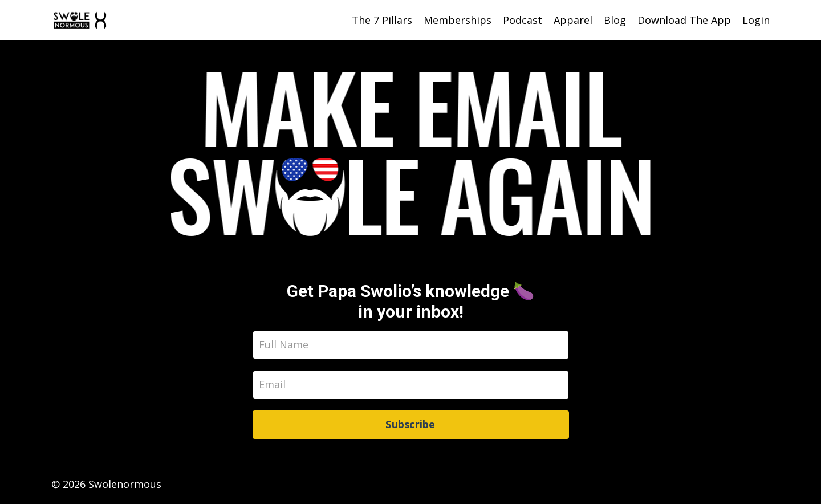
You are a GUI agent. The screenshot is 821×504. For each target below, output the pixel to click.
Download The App (684, 20)
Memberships (458, 20)
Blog (615, 20)
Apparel (573, 20)
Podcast (523, 20)
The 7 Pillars (382, 20)
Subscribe (410, 424)
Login (756, 20)
